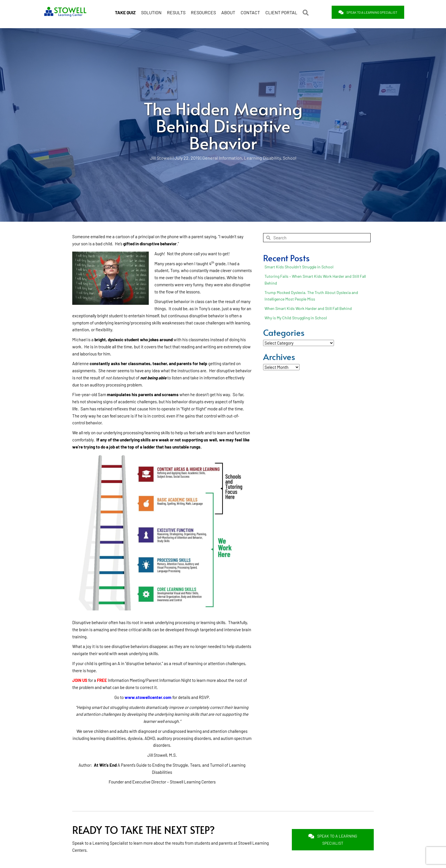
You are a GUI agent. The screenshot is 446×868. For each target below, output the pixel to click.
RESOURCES (203, 12)
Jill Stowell (161, 158)
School (290, 158)
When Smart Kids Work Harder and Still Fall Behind (308, 308)
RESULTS (176, 12)
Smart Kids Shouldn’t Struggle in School (299, 267)
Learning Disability (262, 158)
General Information (222, 158)
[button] (307, 13)
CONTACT (250, 12)
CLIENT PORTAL (281, 12)
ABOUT (228, 12)
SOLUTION (151, 12)
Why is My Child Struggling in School (296, 318)
